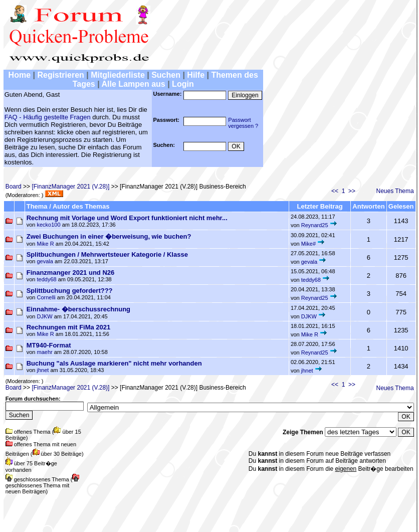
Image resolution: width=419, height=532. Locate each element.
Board (14, 187)
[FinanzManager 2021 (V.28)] (70, 187)
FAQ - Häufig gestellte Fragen (48, 117)
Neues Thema (395, 191)
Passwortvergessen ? (243, 123)
